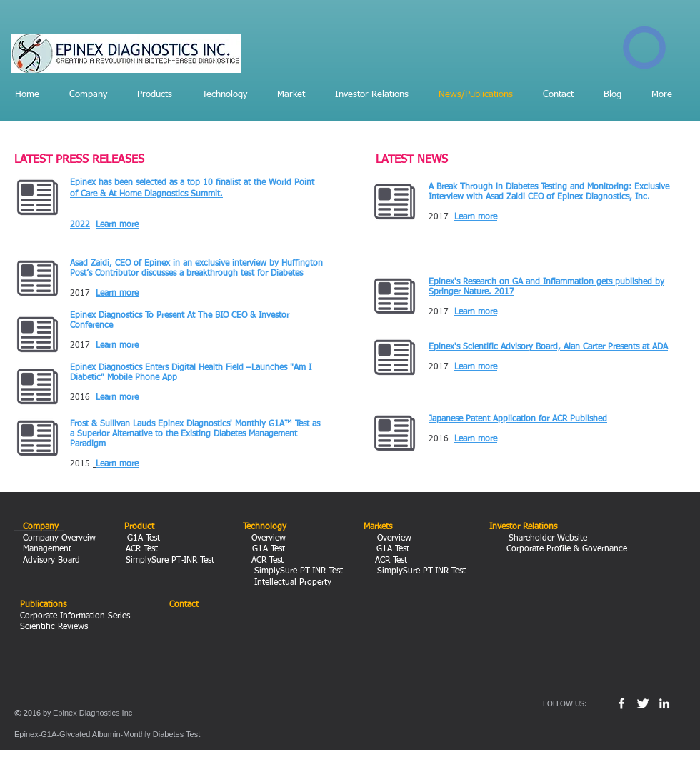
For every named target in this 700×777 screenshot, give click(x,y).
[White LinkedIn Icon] (664, 703)
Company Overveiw (58, 538)
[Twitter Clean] (643, 703)
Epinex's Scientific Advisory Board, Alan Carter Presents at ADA (548, 347)
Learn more (117, 225)
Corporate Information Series (75, 616)
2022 (80, 225)
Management (49, 549)
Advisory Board (50, 561)
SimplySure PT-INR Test (169, 561)
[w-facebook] (621, 703)
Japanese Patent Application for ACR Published (518, 419)
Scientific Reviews (54, 627)
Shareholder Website (546, 538)
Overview (266, 538)
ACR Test (143, 549)
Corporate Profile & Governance (565, 549)
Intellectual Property (287, 583)
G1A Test (145, 538)
